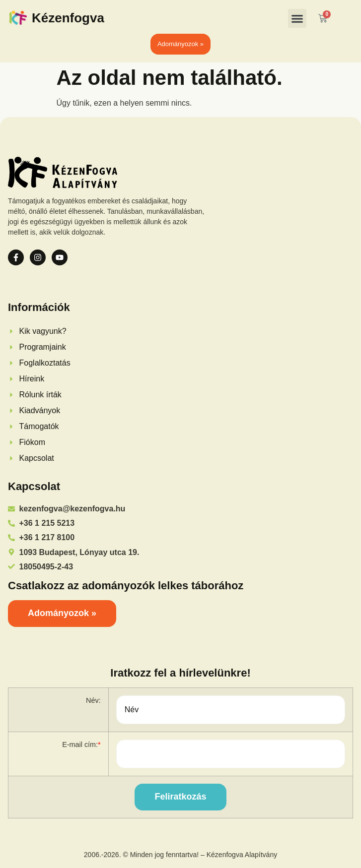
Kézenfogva (68, 18)
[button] (297, 18)
